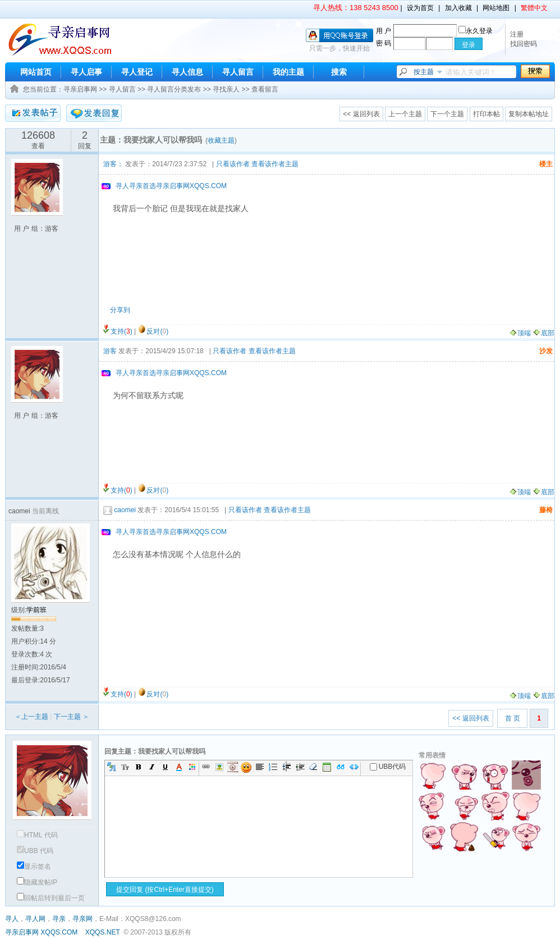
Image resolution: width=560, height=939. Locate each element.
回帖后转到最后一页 (51, 898)
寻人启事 (86, 72)
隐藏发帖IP (37, 882)
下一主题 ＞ (72, 717)
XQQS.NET (103, 932)
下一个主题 (447, 114)
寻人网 (35, 919)
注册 (517, 34)
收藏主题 (221, 140)
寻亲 (59, 919)
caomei (125, 510)
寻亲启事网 (80, 89)
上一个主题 (405, 114)
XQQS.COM (59, 932)
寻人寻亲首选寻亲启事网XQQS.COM (171, 186)
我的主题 (288, 72)
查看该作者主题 (275, 164)
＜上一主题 (31, 717)
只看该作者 (233, 164)
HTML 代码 (37, 835)
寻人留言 (238, 72)
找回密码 (524, 44)
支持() (121, 331)
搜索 (339, 72)
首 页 (513, 718)
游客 (110, 351)
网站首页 (36, 72)
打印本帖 (486, 114)
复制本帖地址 (529, 114)
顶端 (520, 333)
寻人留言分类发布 (174, 89)
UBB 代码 (35, 851)
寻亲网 (82, 919)
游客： (113, 164)
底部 (543, 333)
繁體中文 (534, 8)
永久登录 (476, 31)
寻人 (12, 919)
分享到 (120, 310)
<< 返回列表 (361, 114)
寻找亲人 (226, 89)
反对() (157, 331)
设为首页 (420, 8)
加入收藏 (458, 8)
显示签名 (34, 867)
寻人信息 (187, 72)
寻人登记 (137, 72)
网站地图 (496, 8)
